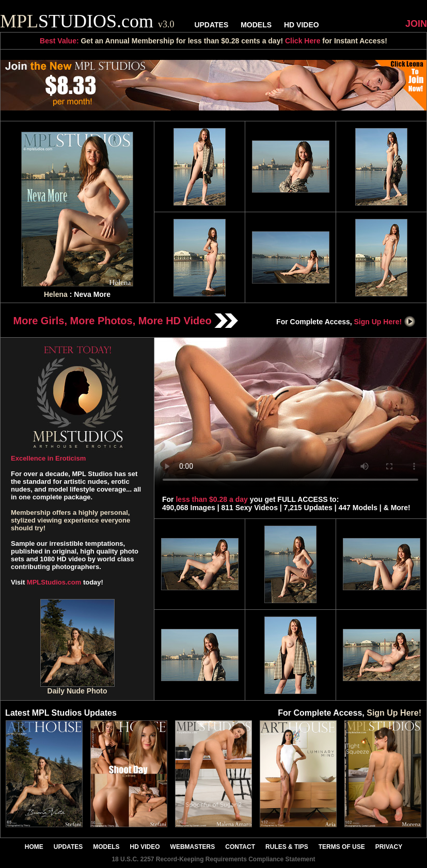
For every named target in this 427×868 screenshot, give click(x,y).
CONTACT (240, 847)
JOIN (416, 24)
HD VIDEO (302, 25)
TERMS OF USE (342, 847)
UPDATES (211, 25)
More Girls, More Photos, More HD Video (126, 321)
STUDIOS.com (87, 21)
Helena (56, 294)
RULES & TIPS (287, 847)
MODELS (256, 25)
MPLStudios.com (54, 582)
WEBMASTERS (193, 847)
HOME (34, 847)
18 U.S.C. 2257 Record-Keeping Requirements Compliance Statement (213, 859)
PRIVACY (389, 847)
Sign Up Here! (385, 322)
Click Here (303, 41)
